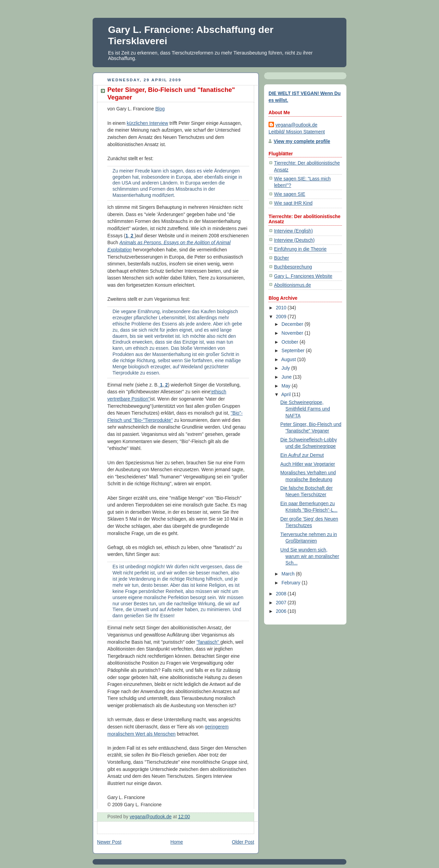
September (294, 351)
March (289, 574)
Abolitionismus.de (293, 285)
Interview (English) (293, 231)
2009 (282, 317)
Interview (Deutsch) (294, 240)
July (286, 368)
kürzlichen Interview (148, 123)
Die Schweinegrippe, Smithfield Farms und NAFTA (305, 409)
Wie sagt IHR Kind (293, 203)
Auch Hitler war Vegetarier (308, 464)
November (293, 333)
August (289, 360)
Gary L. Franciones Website (303, 276)
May (287, 386)
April (287, 395)
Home (177, 842)
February (292, 583)
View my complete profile (302, 141)
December (293, 324)
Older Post (243, 842)
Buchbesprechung (293, 267)
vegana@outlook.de (296, 125)
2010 (282, 308)
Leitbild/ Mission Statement (297, 132)
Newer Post (109, 842)
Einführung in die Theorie (300, 249)
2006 (282, 611)
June (287, 377)
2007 (282, 603)
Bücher (282, 258)
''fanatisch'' (208, 642)
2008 (282, 594)
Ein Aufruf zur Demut (302, 455)
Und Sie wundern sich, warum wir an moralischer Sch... (310, 556)
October (291, 342)
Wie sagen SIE (290, 194)
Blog (160, 109)
